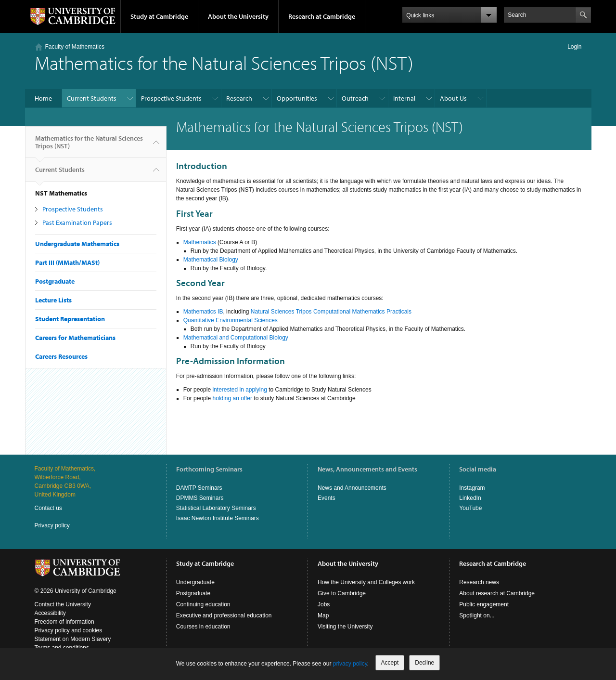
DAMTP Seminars (199, 488)
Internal (404, 98)
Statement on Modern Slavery (73, 639)
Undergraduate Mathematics (77, 244)
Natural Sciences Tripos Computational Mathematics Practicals (331, 312)
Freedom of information (64, 622)
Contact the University (63, 604)
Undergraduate (195, 582)
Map (323, 615)
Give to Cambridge (342, 593)
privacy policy (350, 664)
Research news (479, 582)
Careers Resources (61, 356)
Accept (390, 663)
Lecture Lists (53, 300)
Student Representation (70, 319)
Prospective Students (171, 98)
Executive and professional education (224, 615)
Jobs (324, 604)
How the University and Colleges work (366, 582)
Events (327, 498)
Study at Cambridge (159, 16)
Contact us (48, 508)
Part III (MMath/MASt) (67, 262)
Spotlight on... (477, 615)
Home (43, 98)
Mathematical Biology (211, 260)
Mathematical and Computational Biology (236, 338)
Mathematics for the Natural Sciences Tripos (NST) (89, 146)
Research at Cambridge (322, 16)
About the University (238, 16)
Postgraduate (55, 281)
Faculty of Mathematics (75, 47)
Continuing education (203, 604)
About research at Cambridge (497, 593)
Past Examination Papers (77, 222)
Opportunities (297, 98)
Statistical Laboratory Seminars (216, 508)
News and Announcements (352, 488)
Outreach (355, 98)
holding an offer (232, 398)
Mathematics (200, 242)
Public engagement (484, 604)
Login (574, 47)
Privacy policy (52, 525)
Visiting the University (345, 627)
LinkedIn (470, 498)
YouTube (470, 508)
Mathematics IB (203, 312)
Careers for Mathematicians (75, 338)
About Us (453, 98)
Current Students (92, 98)
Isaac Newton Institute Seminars (218, 518)
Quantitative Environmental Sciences (231, 320)
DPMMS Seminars (200, 498)
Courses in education (203, 627)
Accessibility (50, 613)
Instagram (472, 488)
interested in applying (239, 390)
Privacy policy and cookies (69, 630)
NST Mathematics (61, 193)
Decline (424, 663)
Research (239, 98)
